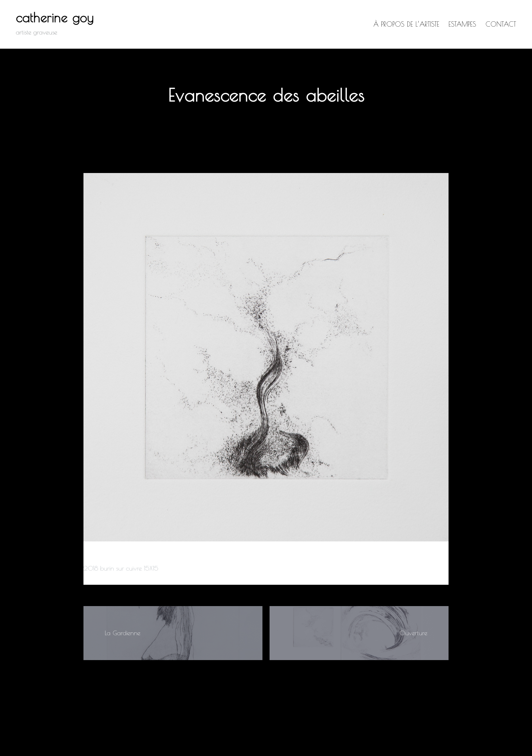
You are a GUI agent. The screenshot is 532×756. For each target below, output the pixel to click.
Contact (501, 24)
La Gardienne (123, 633)
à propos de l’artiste (406, 24)
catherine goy (55, 17)
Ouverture (413, 633)
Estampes (462, 24)
